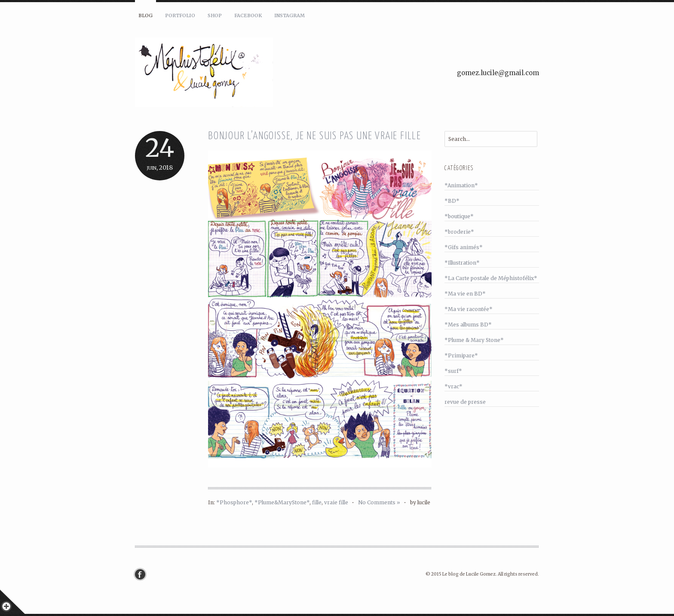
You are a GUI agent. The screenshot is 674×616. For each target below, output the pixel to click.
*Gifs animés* (464, 247)
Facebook (248, 15)
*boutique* (459, 216)
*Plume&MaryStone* (282, 502)
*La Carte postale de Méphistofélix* (491, 278)
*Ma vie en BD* (465, 294)
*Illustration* (462, 263)
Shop (215, 15)
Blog (146, 15)
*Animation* (461, 185)
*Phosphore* (234, 502)
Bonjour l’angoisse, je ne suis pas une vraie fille (315, 136)
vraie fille (336, 502)
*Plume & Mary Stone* (474, 340)
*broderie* (459, 232)
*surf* (453, 371)
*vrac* (453, 386)
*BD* (452, 201)
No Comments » (379, 502)
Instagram (290, 15)
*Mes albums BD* (468, 325)
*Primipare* (461, 355)
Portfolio (180, 15)
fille (317, 502)
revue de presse (465, 402)
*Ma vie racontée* (469, 309)
